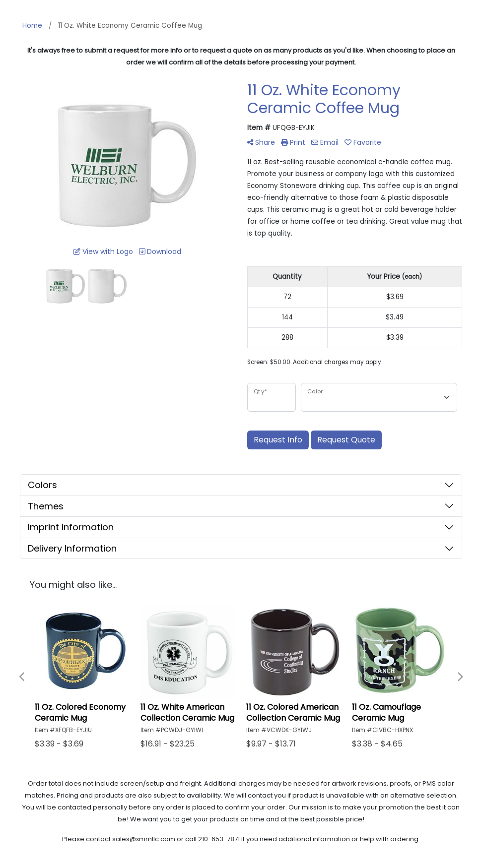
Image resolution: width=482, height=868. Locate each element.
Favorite (363, 142)
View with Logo (103, 251)
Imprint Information (71, 527)
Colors (42, 485)
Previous (22, 677)
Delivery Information (72, 548)
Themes (46, 506)
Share (261, 142)
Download (160, 251)
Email (325, 142)
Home (32, 26)
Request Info (278, 440)
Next (460, 677)
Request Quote (346, 440)
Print (293, 142)
